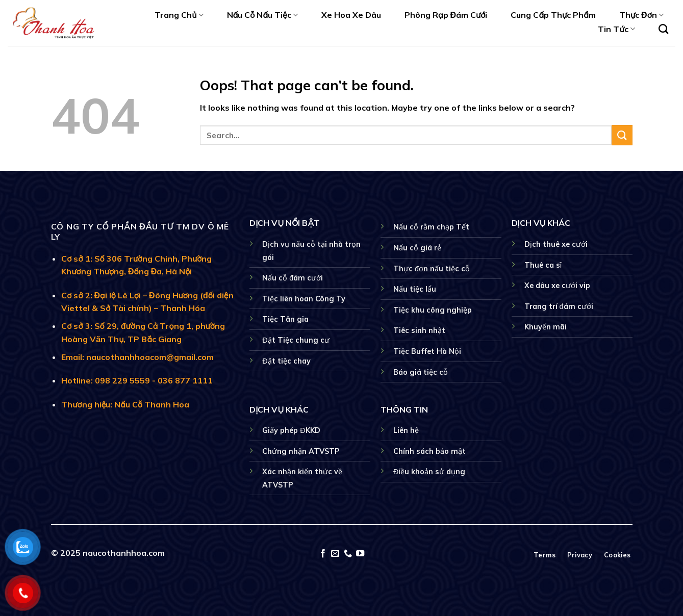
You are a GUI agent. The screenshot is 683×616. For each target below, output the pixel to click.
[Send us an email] (335, 554)
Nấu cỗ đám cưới (293, 278)
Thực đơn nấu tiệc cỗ (432, 269)
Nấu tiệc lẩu (415, 289)
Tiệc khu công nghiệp (433, 310)
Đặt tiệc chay (286, 361)
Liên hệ (406, 430)
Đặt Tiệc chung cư (296, 340)
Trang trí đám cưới (559, 306)
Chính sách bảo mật (429, 451)
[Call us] (348, 554)
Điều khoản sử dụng (429, 472)
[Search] (663, 29)
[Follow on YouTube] (360, 554)
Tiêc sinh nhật (419, 330)
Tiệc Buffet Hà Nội (427, 351)
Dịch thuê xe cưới (556, 244)
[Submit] (622, 135)
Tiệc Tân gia (285, 319)
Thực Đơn (641, 15)
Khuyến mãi (546, 327)
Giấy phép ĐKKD (291, 430)
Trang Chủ (179, 15)
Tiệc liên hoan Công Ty (304, 299)
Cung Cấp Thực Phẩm (553, 15)
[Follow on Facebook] (323, 554)
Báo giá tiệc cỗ (421, 372)
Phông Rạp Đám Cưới (446, 15)
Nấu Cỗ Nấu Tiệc (262, 15)
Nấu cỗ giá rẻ (417, 248)
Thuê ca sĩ (543, 265)
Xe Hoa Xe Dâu (351, 15)
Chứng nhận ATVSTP (301, 451)
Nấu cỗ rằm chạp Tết (431, 227)
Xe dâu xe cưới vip (557, 286)
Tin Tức (616, 29)
